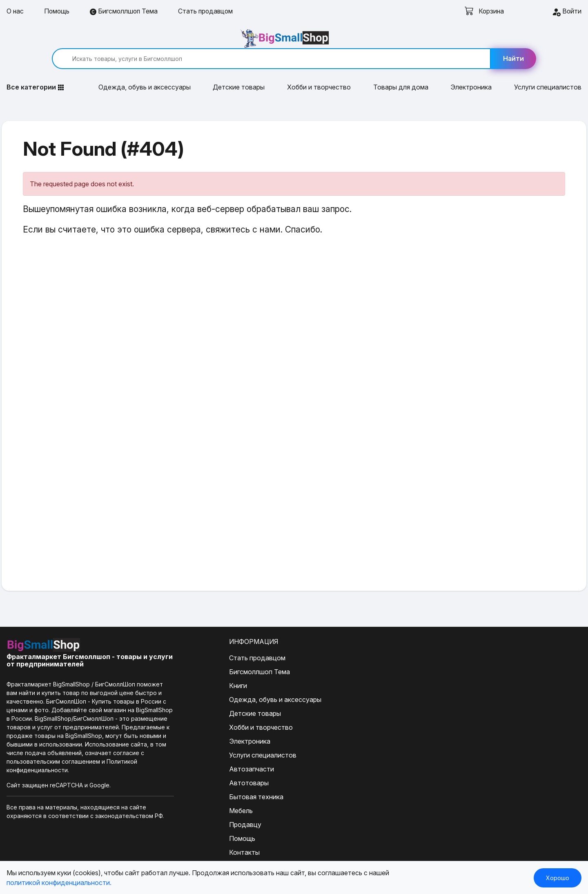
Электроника (471, 69)
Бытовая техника (228, 779)
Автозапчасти (224, 751)
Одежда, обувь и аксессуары (145, 69)
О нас (15, 11)
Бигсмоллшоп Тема (126, 11)
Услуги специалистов (548, 69)
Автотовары (221, 765)
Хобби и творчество (319, 69)
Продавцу (217, 807)
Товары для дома (401, 69)
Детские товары (239, 69)
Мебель (213, 793)
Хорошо (558, 878)
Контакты (217, 834)
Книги (210, 668)
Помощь (58, 11)
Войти (566, 12)
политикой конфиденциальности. (59, 883)
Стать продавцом (209, 11)
